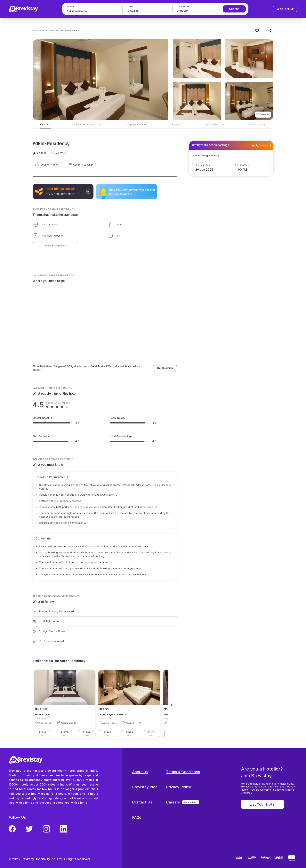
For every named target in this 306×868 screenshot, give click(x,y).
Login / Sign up (285, 9)
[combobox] (92, 11)
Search (234, 9)
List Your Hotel (262, 804)
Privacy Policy (179, 787)
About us (140, 772)
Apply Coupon (260, 145)
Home (36, 31)
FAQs (137, 817)
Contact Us (142, 802)
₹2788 (87, 734)
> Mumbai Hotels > (50, 31)
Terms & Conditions (183, 772)
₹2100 (151, 734)
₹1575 (129, 734)
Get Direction (165, 368)
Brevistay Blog (145, 787)
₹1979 (65, 734)
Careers (173, 802)
